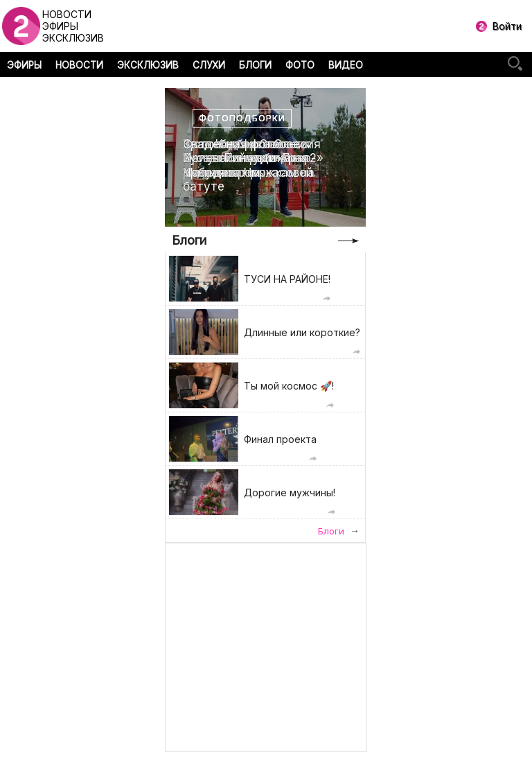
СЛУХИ (209, 65)
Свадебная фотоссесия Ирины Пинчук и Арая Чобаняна (252, 158)
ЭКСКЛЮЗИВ (148, 65)
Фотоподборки (242, 118)
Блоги (189, 240)
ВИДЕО (346, 65)
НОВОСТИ (79, 65)
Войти (507, 26)
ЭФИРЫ (24, 65)
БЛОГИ (255, 65)
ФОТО (300, 65)
